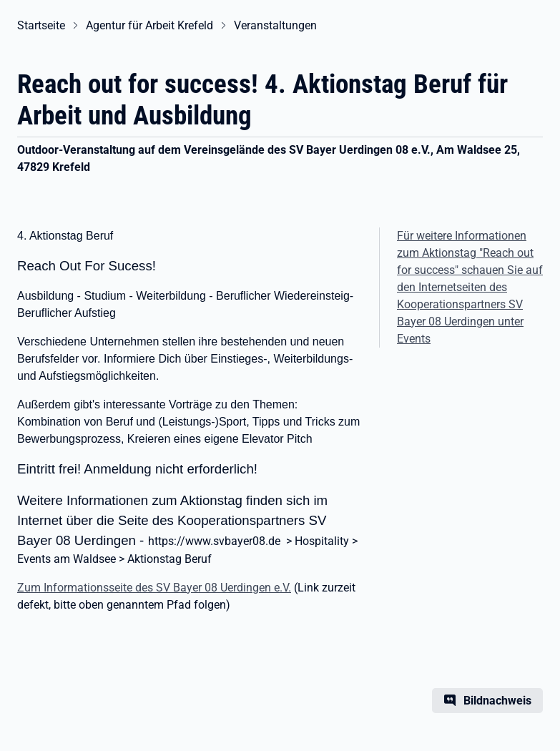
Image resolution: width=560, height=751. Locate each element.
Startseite (41, 25)
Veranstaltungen (275, 25)
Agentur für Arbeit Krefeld (149, 25)
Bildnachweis (497, 701)
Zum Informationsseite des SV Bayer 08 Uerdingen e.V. (154, 588)
